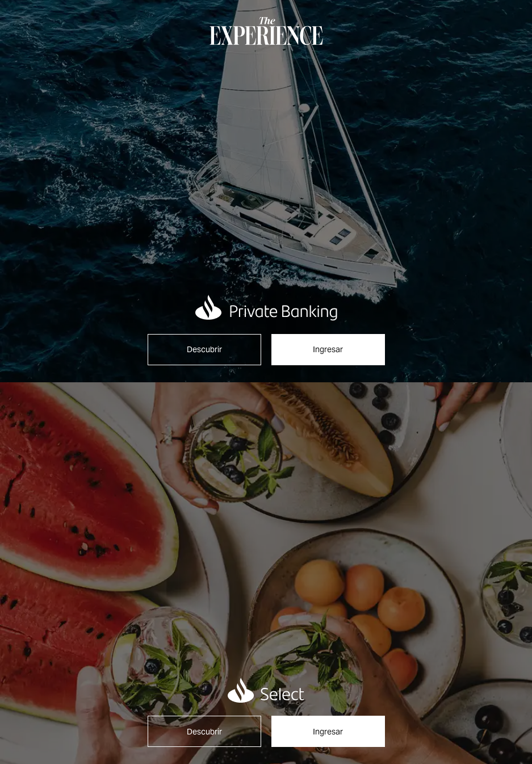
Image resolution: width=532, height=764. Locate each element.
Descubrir (204, 349)
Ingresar (328, 349)
